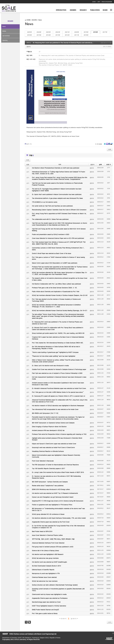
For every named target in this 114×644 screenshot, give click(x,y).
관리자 (28, 47)
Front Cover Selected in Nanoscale (43, 461)
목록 (110, 149)
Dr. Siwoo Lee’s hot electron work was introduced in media (50, 365)
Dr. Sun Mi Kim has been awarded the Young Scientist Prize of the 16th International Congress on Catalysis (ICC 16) (58, 527)
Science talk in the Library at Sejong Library (45, 550)
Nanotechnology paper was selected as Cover (46, 602)
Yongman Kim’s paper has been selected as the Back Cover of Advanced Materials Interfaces (58, 338)
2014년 (48, 35)
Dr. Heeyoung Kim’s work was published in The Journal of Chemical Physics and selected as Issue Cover (66, 43)
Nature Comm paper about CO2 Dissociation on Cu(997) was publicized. (55, 263)
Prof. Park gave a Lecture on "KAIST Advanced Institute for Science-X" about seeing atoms (58, 258)
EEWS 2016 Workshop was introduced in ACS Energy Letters (51, 489)
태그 (29, 622)
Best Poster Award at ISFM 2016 (42, 531)
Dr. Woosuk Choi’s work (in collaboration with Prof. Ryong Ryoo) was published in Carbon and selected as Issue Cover (58, 328)
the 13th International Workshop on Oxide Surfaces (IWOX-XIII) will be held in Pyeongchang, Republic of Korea (56, 347)
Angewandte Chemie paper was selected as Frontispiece (50, 598)
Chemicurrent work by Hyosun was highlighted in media (49, 594)
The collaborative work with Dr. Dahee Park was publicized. (50, 219)
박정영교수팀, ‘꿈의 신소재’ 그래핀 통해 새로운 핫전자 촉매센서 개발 (53, 539)
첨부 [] (29, 144)
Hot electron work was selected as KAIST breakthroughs (49, 562)
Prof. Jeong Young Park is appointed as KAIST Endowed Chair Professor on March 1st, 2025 (59, 214)
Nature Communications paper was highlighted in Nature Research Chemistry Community (56, 456)
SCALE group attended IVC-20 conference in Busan (48, 514)
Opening (5, 40)
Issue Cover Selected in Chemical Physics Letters (47, 535)
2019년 (86, 32)
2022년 (58, 32)
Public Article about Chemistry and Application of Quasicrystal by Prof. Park (56, 291)
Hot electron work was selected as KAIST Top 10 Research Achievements (55, 493)
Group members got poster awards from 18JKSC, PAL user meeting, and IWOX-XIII (58, 333)
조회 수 (109, 164)
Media (4, 31)
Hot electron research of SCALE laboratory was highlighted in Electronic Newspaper (58, 405)
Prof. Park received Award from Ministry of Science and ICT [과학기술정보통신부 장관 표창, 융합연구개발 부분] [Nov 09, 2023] (59, 243)
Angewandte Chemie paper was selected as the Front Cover (51, 522)
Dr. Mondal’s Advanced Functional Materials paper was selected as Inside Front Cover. (59, 388)
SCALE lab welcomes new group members (45, 558)
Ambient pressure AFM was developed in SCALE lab (48, 430)
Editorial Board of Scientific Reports (43, 570)
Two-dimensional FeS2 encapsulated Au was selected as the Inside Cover (55, 409)
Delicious (111, 145)
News (4, 27)
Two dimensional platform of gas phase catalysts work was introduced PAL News (57, 198)
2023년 (48, 32)
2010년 (86, 35)
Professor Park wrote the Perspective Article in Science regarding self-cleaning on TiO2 (59, 434)
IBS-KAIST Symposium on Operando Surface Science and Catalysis (53, 423)
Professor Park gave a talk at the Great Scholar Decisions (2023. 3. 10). (55, 288)
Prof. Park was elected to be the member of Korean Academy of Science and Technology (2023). (56, 300)
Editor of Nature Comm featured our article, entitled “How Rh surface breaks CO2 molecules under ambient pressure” (57, 361)
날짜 (100, 164)
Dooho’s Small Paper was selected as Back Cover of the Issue (52, 253)
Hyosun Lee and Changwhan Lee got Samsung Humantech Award (53, 497)
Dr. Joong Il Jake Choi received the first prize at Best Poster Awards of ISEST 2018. (58, 472)
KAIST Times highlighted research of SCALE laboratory (49, 606)
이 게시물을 (99, 144)
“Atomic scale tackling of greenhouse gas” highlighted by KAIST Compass (55, 352)
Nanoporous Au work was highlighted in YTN (46, 573)
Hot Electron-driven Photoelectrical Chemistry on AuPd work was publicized (56, 168)
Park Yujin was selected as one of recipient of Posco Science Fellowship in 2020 (57, 373)
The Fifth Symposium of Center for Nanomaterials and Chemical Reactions (55, 465)
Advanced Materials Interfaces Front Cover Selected (48, 543)
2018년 (95, 32)
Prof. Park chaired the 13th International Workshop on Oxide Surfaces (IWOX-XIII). (58, 343)
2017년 (105, 32)
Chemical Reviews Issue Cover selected (44, 577)
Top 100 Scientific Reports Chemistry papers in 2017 (48, 468)
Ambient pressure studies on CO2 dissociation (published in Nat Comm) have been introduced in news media (58, 384)
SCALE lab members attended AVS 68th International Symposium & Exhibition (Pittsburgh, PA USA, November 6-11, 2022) (56, 306)
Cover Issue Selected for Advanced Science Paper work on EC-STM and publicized (58, 238)
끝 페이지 (74, 619)
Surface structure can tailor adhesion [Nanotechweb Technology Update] (55, 585)
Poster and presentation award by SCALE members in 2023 (51, 234)
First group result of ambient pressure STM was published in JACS (53, 547)
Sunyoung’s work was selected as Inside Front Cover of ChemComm (53, 447)
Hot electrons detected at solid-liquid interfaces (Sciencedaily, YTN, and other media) (59, 518)
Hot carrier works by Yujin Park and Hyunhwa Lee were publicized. (53, 206)
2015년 (39, 35)
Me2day (107, 145)
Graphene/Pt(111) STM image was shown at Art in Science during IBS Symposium (58, 501)
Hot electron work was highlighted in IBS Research (48, 554)
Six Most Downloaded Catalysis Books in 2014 (46, 566)
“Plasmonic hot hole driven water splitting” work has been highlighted (54, 356)
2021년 (67, 32)
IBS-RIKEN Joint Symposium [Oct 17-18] (45, 413)
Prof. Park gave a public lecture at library (45, 613)
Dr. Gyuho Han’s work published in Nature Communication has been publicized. (57, 194)
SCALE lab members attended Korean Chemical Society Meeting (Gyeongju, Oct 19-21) (60, 310)
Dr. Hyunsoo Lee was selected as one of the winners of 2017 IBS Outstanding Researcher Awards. (56, 477)
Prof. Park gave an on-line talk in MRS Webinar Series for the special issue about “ (58, 392)
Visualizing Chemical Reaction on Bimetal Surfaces (48, 451)
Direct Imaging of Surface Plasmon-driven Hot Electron (49, 427)
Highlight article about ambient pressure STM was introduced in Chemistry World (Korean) (57, 439)
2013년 (58, 35)
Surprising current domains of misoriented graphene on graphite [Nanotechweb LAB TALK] (58, 590)
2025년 (29, 32)
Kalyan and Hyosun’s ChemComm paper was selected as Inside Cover (54, 444)
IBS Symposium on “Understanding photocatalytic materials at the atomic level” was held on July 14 (58, 509)
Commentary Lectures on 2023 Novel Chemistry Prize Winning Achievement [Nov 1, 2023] (58, 249)
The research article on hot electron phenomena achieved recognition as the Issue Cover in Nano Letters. (60, 279)
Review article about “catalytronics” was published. (48, 486)
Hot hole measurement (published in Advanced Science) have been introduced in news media (59, 378)
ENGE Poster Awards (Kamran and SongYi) (45, 610)
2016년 (29, 35)
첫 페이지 (63, 619)
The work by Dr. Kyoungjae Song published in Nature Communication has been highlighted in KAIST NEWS (57, 190)
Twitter (105, 145)
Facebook (109, 145)
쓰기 (110, 622)
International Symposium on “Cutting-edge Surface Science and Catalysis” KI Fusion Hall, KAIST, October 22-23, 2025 (59, 173)
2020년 (77, 32)
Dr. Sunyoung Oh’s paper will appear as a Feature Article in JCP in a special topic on (59, 396)
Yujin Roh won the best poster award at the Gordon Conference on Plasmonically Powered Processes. (57, 184)
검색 (26, 622)
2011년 (77, 35)
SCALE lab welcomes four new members (45, 581)
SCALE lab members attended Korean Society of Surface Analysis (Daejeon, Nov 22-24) (60, 295)
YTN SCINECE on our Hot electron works (45, 202)
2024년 (39, 32)
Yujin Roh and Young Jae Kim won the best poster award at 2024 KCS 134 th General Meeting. (59, 230)
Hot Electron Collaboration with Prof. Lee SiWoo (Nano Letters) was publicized (56, 284)
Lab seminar (6, 36)
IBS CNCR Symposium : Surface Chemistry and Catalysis (50, 482)
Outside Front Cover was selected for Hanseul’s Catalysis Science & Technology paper (59, 369)
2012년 (67, 35)
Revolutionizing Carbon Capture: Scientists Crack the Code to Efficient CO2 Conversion (59, 210)
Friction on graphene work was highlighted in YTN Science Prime (52, 505)
